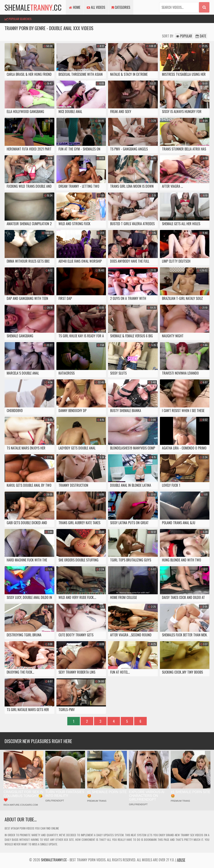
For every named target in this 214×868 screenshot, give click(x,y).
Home (75, 7)
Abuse (181, 860)
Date (201, 36)
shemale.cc (33, 7)
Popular (184, 36)
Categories (121, 7)
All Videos (96, 7)
